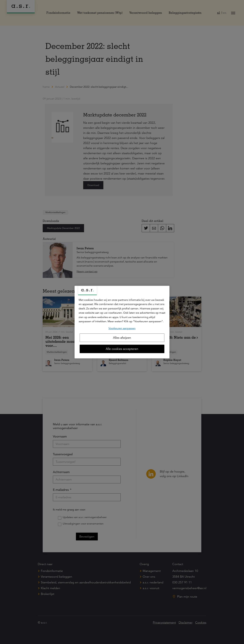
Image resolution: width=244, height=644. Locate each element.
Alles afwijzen (122, 338)
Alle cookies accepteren (122, 349)
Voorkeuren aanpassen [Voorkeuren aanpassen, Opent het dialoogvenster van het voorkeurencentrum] (122, 328)
